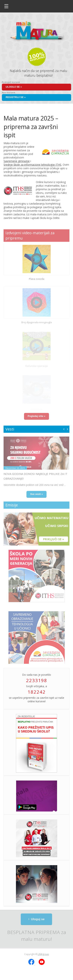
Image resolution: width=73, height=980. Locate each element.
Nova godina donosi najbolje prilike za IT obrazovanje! (35, 476)
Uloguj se (38, 919)
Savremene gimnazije (17, 161)
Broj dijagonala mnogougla (37, 322)
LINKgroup (43, 954)
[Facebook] (32, 964)
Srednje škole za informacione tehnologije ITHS (32, 165)
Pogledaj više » (37, 416)
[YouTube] (42, 964)
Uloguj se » (14, 87)
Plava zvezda (37, 279)
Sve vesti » (36, 494)
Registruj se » (16, 97)
